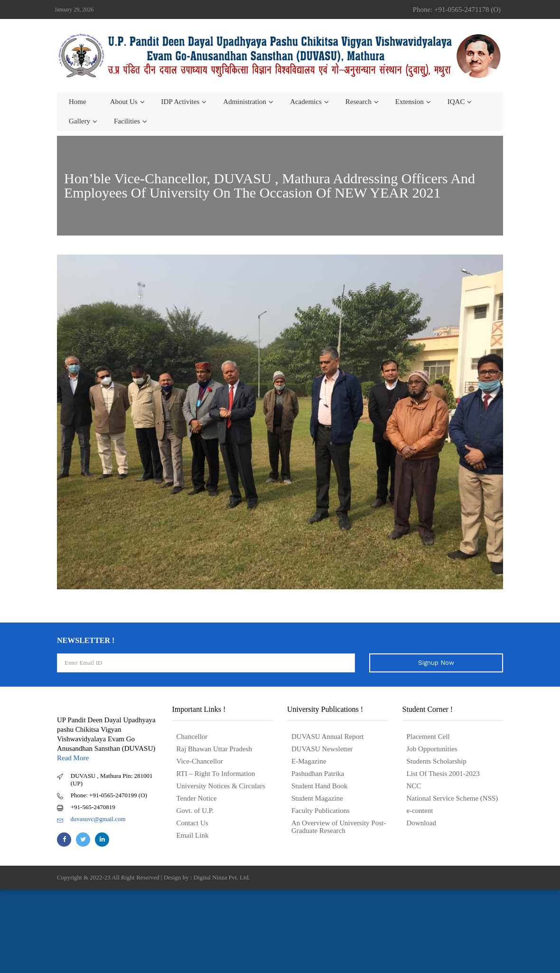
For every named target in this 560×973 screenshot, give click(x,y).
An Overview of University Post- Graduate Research (339, 827)
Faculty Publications (321, 811)
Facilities (127, 121)
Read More (73, 758)
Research (359, 102)
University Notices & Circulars (221, 786)
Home (78, 102)
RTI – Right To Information (216, 774)
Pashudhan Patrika (318, 774)
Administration (245, 102)
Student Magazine (317, 798)
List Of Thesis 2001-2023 (443, 774)
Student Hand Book (319, 786)
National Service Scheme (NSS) (453, 798)
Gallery (79, 121)
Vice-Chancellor (200, 761)
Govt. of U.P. (195, 811)
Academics (306, 102)
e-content (420, 811)
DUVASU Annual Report (327, 737)
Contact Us (192, 823)
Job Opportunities (432, 749)
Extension (410, 102)
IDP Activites (181, 102)
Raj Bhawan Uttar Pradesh (215, 749)
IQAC (456, 102)
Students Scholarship (437, 761)
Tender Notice (197, 798)
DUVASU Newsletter (322, 749)
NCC (414, 786)
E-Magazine (309, 761)
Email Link (193, 835)
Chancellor (192, 737)
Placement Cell (428, 737)
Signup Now (436, 663)
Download (422, 823)
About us (124, 102)
